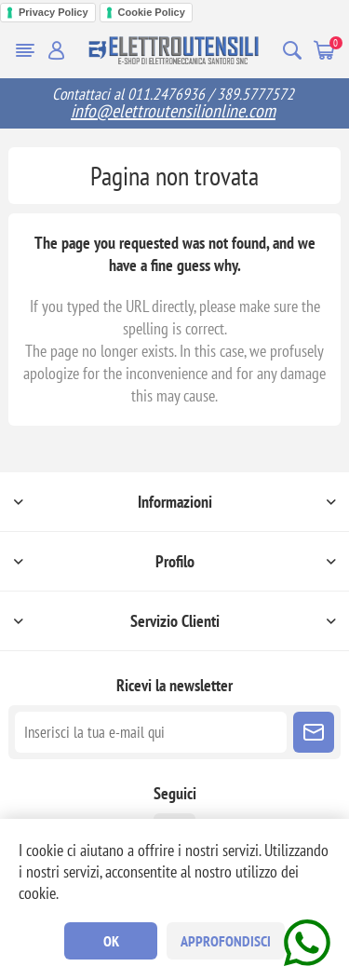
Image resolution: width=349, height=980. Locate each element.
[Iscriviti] (150, 732)
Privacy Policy (54, 12)
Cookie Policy (152, 12)
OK (111, 941)
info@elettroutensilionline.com (173, 111)
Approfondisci (226, 941)
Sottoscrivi (314, 732)
